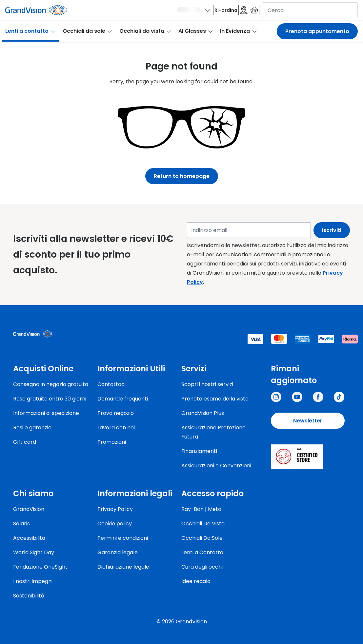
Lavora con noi (116, 428)
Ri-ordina (190, 12)
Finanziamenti (199, 451)
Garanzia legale (118, 552)
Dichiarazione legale (123, 567)
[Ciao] (145, 12)
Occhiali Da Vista (203, 524)
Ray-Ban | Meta (201, 509)
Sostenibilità (29, 596)
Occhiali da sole (88, 35)
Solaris (21, 524)
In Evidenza (239, 35)
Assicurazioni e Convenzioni (216, 466)
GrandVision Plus (203, 413)
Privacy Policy (115, 509)
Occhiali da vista (146, 35)
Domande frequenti (123, 399)
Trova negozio (116, 413)
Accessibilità (29, 538)
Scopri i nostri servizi (207, 384)
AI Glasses (196, 35)
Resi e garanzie (32, 428)
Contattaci (111, 384)
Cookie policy (115, 524)
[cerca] (310, 12)
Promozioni (112, 442)
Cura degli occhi (202, 567)
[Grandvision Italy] (318, 397)
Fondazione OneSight (40, 567)
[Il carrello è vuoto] (247, 12)
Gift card (25, 442)
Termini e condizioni (123, 538)
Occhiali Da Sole (202, 538)
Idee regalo (196, 581)
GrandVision (29, 509)
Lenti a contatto (31, 35)
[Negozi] (222, 12)
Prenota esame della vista (215, 399)
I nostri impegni (33, 581)
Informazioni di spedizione (46, 413)
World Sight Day (34, 552)
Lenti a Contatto (202, 552)
